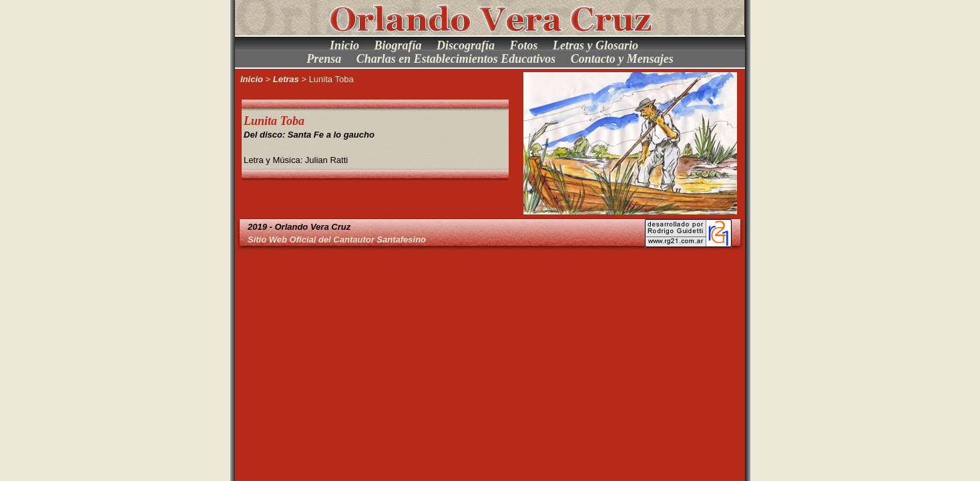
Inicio (344, 45)
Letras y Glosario (595, 45)
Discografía (466, 45)
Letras (286, 79)
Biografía (398, 45)
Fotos (524, 45)
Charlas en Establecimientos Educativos (456, 59)
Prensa (324, 59)
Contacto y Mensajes (622, 59)
